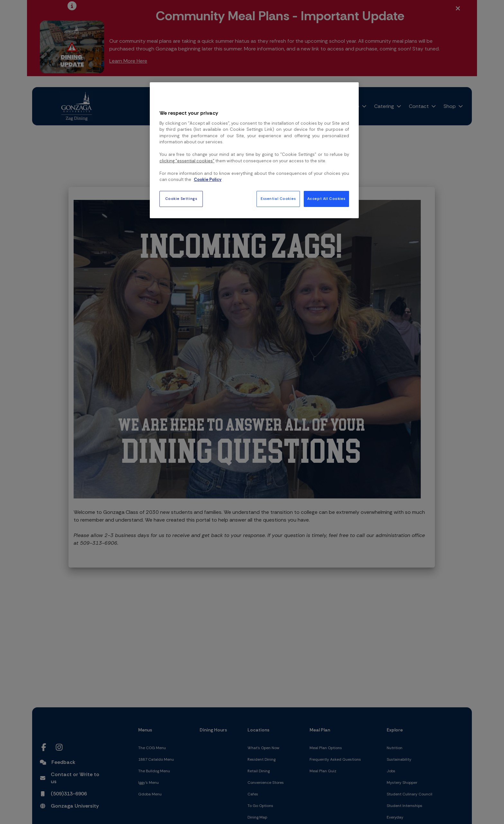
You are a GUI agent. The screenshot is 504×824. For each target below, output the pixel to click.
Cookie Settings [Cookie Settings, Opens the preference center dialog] (181, 199)
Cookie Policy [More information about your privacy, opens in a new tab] (208, 179)
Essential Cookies (278, 199)
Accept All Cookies (326, 199)
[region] (254, 150)
